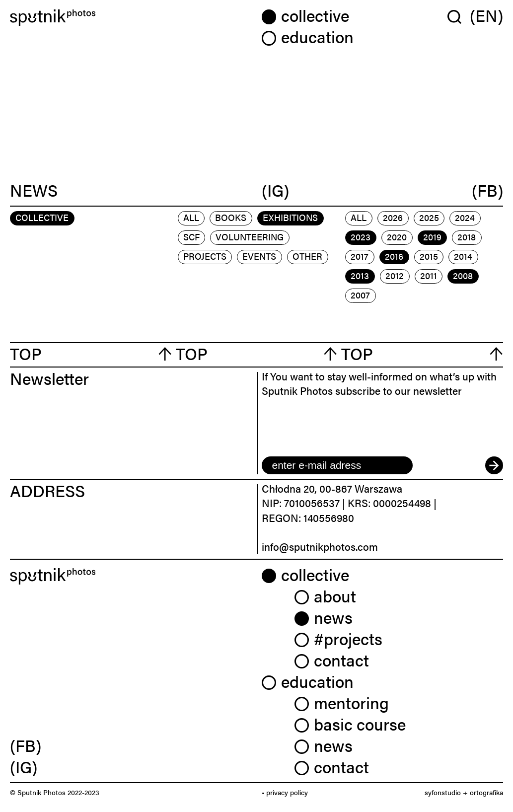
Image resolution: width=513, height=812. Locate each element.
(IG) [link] (24, 767)
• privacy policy (285, 792)
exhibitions (290, 217)
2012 (395, 275)
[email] (337, 465)
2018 (467, 237)
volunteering (250, 237)
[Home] (131, 18)
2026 (393, 217)
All (191, 217)
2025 (429, 217)
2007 (360, 295)
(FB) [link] (26, 745)
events (259, 256)
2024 (465, 217)
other (307, 256)
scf (191, 237)
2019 (432, 237)
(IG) (275, 190)
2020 (397, 237)
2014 (463, 256)
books (231, 217)
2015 (429, 256)
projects (205, 256)
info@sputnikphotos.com (320, 546)
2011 (429, 275)
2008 (463, 275)
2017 (360, 256)
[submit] (494, 465)
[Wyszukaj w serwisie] (459, 17)
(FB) (487, 190)
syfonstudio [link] (443, 792)
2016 (394, 256)
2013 (360, 275)
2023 (361, 237)
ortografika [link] (486, 792)
